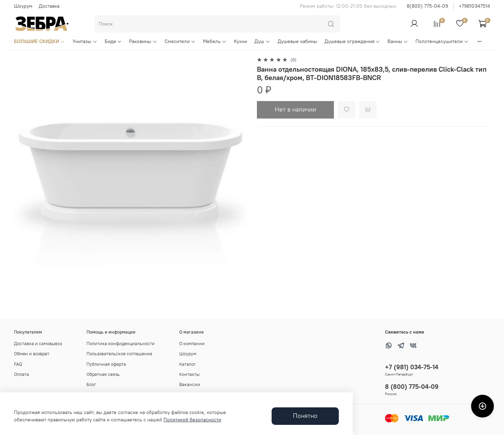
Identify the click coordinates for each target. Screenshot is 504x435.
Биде (113, 41)
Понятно (305, 416)
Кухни (240, 41)
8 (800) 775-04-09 (412, 387)
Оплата (22, 374)
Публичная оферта (106, 364)
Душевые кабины (297, 41)
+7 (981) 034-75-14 (412, 367)
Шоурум (23, 6)
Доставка (49, 6)
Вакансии (190, 384)
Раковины (143, 41)
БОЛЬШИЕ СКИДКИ (40, 41)
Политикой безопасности (192, 420)
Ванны (398, 41)
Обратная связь (103, 374)
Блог (91, 384)
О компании (192, 344)
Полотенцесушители (442, 41)
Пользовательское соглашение (119, 354)
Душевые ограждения (352, 41)
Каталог (188, 364)
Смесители (180, 41)
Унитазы (85, 41)
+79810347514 (474, 6)
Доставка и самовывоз (38, 344)
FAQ (18, 364)
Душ (262, 41)
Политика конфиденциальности (121, 344)
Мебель (215, 41)
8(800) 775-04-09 (427, 6)
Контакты (189, 374)
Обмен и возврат (32, 354)
